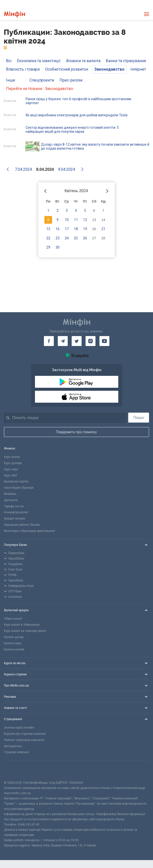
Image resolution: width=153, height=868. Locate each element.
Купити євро (13, 643)
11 (76, 220)
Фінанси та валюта (83, 61)
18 (76, 229)
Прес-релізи (71, 80)
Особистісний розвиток (67, 69)
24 (67, 238)
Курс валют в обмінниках (22, 625)
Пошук (139, 418)
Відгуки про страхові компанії (25, 734)
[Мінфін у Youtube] (104, 341)
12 (85, 220)
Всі (9, 61)
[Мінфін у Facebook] (49, 341)
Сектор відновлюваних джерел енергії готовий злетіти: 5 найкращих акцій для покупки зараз (72, 130)
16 (58, 229)
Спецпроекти (42, 80)
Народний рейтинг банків (22, 525)
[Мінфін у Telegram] (63, 341)
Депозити (11, 500)
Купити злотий (14, 650)
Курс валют (12, 457)
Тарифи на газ (14, 506)
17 (67, 229)
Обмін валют (13, 619)
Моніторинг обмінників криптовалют (30, 531)
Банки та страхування (126, 61)
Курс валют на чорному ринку (25, 631)
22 (48, 238)
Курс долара (13, 463)
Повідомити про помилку (76, 432)
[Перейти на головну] (15, 14)
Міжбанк (10, 494)
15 (48, 229)
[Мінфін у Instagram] (91, 341)
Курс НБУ (11, 476)
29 (48, 247)
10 (67, 220)
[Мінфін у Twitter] (77, 341)
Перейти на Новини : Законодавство (40, 89)
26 (85, 238)
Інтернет (138, 69)
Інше (11, 80)
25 (76, 238)
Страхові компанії (16, 752)
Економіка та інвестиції (39, 61)
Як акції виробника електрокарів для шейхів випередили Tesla (76, 115)
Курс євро (11, 469)
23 (58, 238)
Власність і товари (23, 69)
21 (103, 229)
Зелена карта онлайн (19, 728)
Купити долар (14, 637)
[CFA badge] (15, 770)
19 (85, 229)
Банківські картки (16, 481)
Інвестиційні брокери (19, 488)
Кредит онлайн (15, 519)
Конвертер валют (16, 512)
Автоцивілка (13, 746)
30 (58, 247)
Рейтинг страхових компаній (24, 740)
